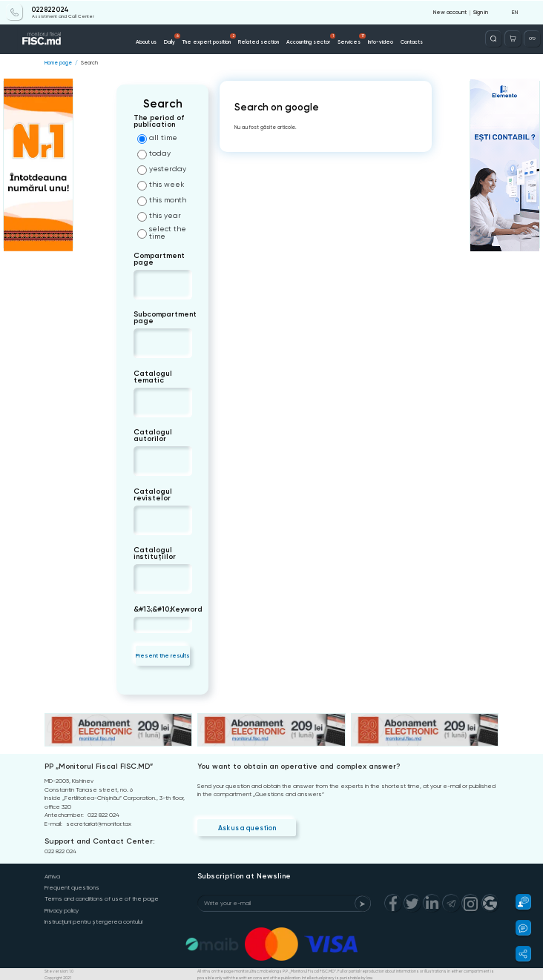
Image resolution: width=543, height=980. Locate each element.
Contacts (412, 41)
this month (162, 201)
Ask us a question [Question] (246, 827)
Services (352, 39)
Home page (58, 62)
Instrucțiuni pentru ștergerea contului (93, 920)
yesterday (162, 170)
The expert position (210, 39)
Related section (259, 41)
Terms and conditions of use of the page (102, 898)
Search (89, 62)
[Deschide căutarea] (494, 38)
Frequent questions (72, 887)
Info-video (381, 41)
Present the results (163, 655)
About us (146, 41)
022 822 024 (50, 9)
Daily (172, 39)
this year (159, 216)
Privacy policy (62, 909)
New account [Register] (450, 11)
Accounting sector (311, 39)
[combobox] (146, 284)
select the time (162, 233)
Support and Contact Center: (99, 841)
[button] (519, 902)
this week (161, 185)
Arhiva (52, 876)
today (154, 154)
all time (157, 139)
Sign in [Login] (481, 11)
